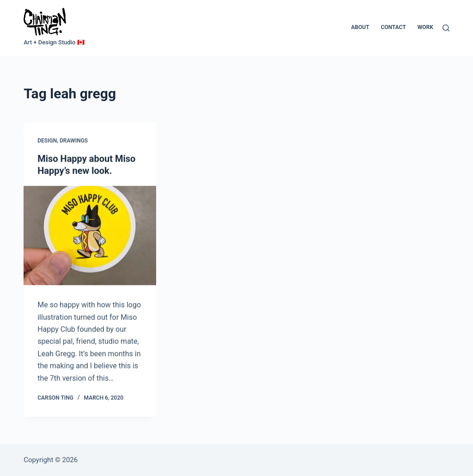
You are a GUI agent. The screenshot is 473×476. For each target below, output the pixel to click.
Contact (393, 27)
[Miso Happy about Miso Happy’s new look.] (90, 236)
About (360, 27)
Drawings (74, 141)
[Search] (446, 28)
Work (425, 27)
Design (47, 141)
